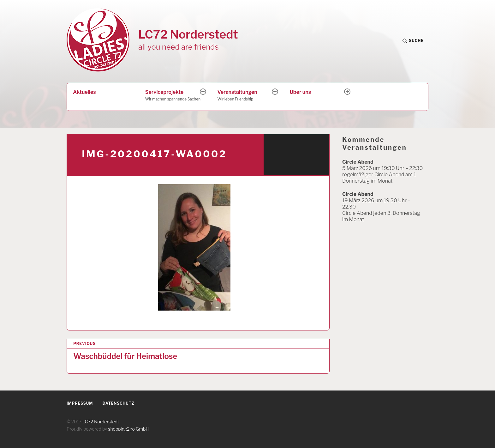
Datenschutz (119, 403)
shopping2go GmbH (128, 429)
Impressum (80, 403)
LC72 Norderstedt (188, 34)
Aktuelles (84, 92)
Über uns (300, 92)
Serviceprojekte (173, 96)
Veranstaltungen (245, 96)
